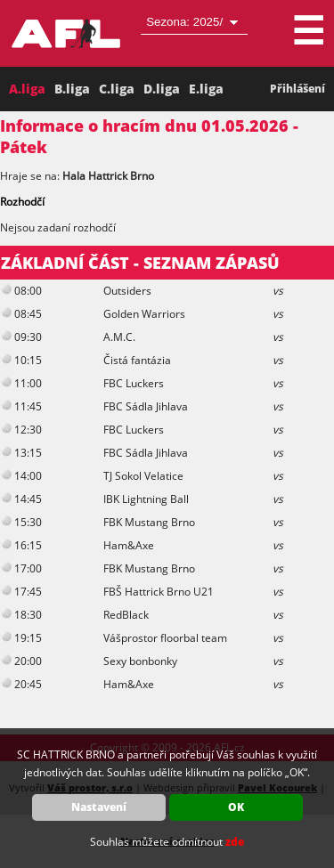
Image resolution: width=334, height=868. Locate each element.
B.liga (72, 89)
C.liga (117, 89)
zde (235, 842)
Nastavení (99, 807)
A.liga (27, 89)
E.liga (206, 89)
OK (236, 807)
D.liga (162, 89)
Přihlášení (297, 89)
